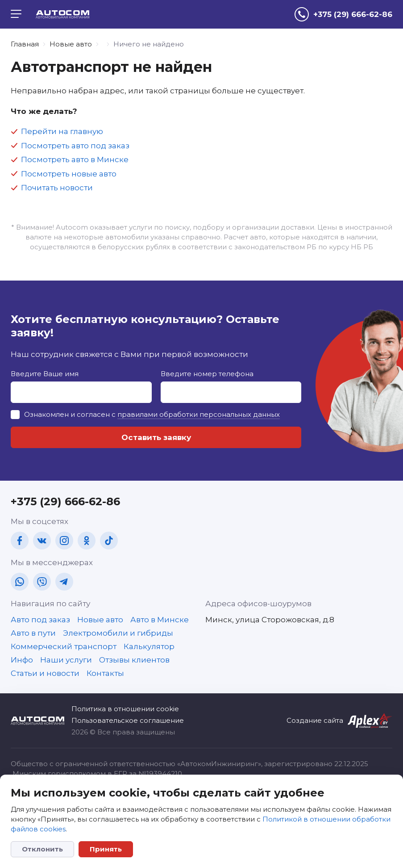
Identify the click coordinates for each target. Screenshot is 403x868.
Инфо (22, 660)
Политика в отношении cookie (125, 709)
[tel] (343, 14)
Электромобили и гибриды (118, 633)
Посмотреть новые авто (69, 174)
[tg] (64, 582)
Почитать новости (57, 188)
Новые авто (71, 44)
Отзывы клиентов (134, 660)
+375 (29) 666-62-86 (65, 501)
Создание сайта (315, 720)
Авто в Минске (160, 620)
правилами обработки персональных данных (199, 414)
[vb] (42, 582)
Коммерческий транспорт (64, 646)
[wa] (20, 582)
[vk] (42, 541)
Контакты (105, 673)
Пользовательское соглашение (128, 720)
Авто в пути (33, 633)
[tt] (109, 541)
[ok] (87, 541)
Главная (25, 44)
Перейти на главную (62, 131)
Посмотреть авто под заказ (75, 146)
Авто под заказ (40, 620)
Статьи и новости (45, 673)
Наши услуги (66, 660)
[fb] (20, 541)
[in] (64, 541)
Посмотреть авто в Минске (75, 159)
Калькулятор (149, 646)
